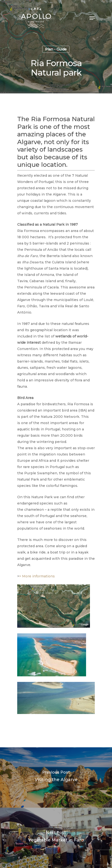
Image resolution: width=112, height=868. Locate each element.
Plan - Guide (56, 49)
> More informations (37, 576)
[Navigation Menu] (92, 18)
